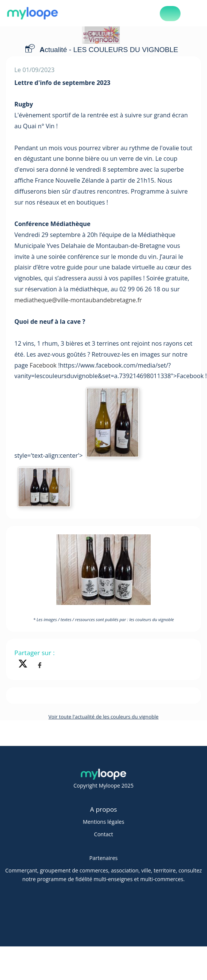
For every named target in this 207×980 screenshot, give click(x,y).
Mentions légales (103, 822)
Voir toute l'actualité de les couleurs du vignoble (103, 717)
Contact (103, 834)
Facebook (43, 365)
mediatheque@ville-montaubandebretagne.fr (78, 300)
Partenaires (104, 858)
